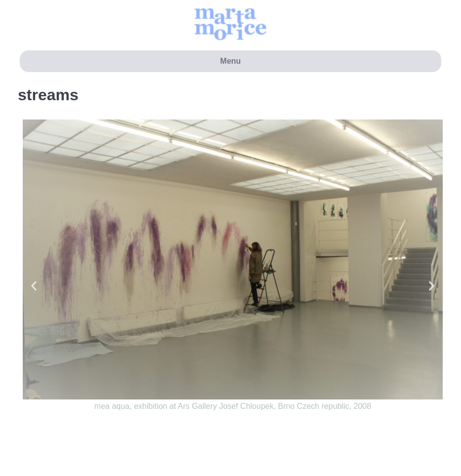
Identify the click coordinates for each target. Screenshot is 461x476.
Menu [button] (231, 61)
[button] (34, 286)
